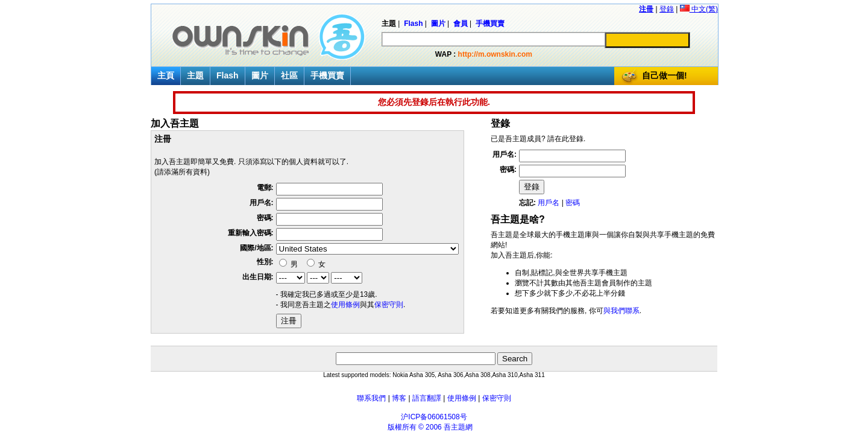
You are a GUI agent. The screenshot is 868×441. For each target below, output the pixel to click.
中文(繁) (699, 9)
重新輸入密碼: (251, 233)
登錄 (667, 9)
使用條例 (345, 305)
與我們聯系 (621, 311)
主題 (195, 75)
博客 (399, 398)
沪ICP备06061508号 (434, 417)
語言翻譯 (427, 398)
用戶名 (549, 203)
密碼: (265, 218)
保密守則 (389, 305)
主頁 (166, 75)
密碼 (573, 203)
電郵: (265, 188)
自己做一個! (665, 75)
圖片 (260, 75)
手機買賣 (327, 75)
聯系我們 (371, 398)
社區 (289, 75)
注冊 (646, 9)
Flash (228, 75)
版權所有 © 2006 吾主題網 (430, 427)
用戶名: (262, 203)
